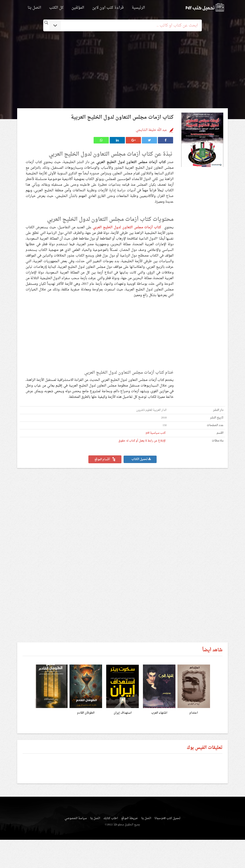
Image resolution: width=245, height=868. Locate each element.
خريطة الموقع (130, 818)
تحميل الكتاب (141, 459)
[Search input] (128, 25)
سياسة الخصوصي (76, 818)
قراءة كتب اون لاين (108, 8)
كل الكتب (56, 8)
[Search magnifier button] (46, 23)
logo (205, 7)
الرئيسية (138, 8)
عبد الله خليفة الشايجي (151, 130)
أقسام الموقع (105, 460)
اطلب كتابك (111, 818)
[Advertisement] (122, 70)
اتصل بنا (34, 8)
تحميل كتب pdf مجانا (167, 818)
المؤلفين (78, 8)
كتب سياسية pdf (156, 433)
